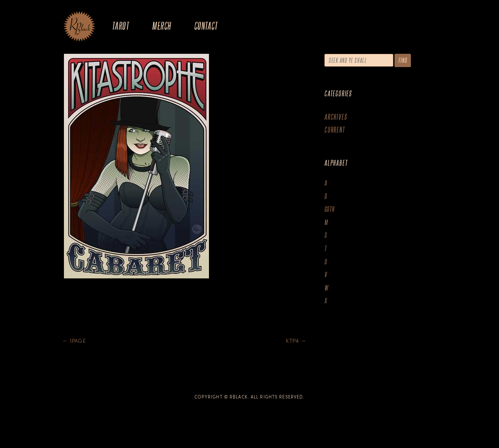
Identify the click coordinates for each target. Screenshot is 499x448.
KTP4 (296, 341)
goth (330, 209)
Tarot (120, 26)
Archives (336, 117)
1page (74, 341)
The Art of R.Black (79, 27)
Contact (206, 26)
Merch (161, 26)
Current (335, 130)
